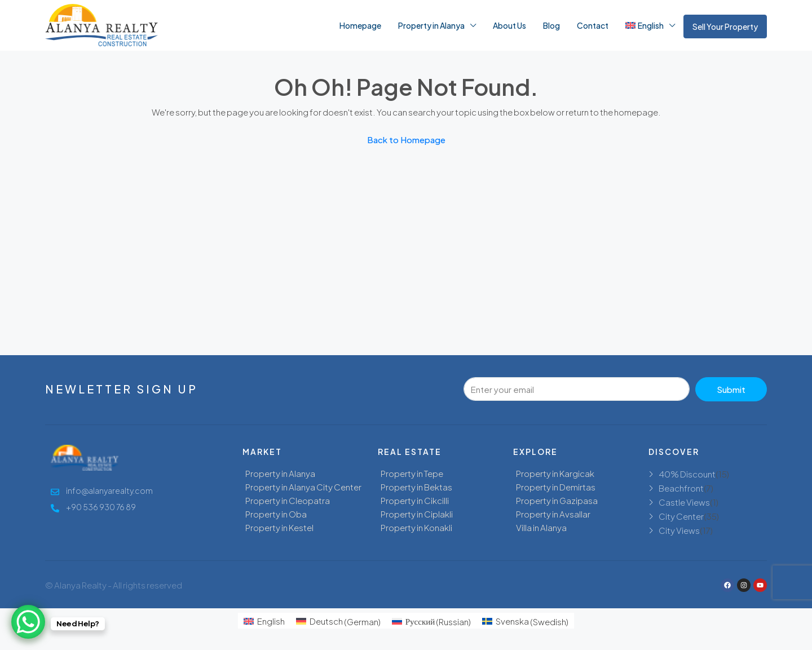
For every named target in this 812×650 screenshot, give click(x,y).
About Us (509, 25)
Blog (551, 25)
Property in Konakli (416, 527)
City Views (679, 530)
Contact (593, 25)
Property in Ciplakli (417, 514)
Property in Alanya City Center (303, 487)
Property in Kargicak (555, 473)
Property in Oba (276, 514)
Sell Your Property (725, 26)
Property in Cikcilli (415, 500)
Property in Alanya (431, 25)
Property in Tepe (412, 473)
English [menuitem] (271, 621)
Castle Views (684, 502)
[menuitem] (264, 621)
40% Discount (687, 474)
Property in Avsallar (553, 514)
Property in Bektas (416, 487)
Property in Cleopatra (288, 500)
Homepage (360, 25)
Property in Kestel (279, 527)
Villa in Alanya (541, 527)
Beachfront (681, 488)
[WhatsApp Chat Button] (28, 622)
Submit (731, 389)
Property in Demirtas (556, 487)
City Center (681, 516)
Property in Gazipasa (557, 500)
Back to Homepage (406, 140)
